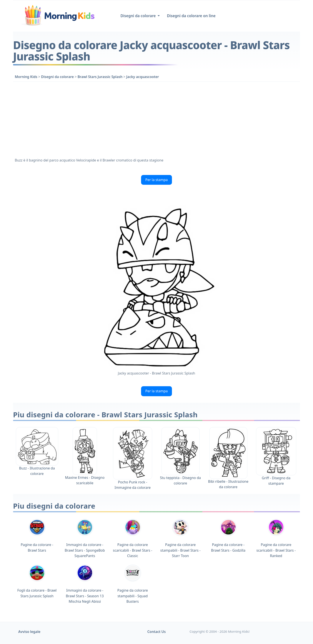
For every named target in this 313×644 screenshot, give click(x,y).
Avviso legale (29, 632)
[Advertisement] (156, 119)
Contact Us (157, 632)
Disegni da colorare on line (191, 16)
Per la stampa (157, 180)
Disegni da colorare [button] (139, 16)
